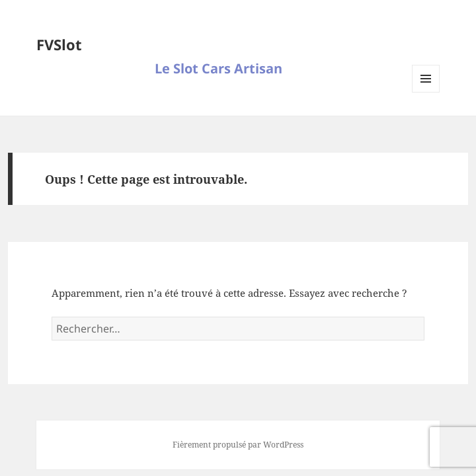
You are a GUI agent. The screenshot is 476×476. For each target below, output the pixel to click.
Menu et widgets (426, 92)
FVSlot (59, 44)
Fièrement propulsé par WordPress (238, 445)
